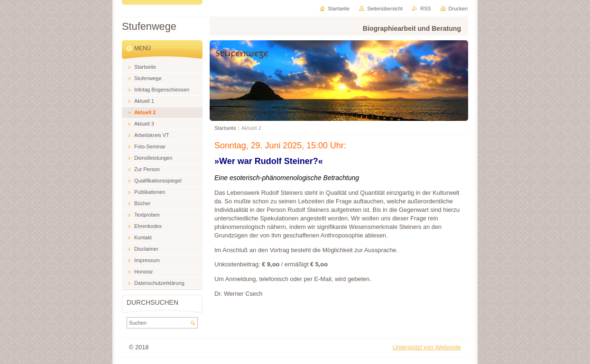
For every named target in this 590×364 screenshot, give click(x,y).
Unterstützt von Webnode (427, 347)
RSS (425, 9)
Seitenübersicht (385, 9)
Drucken (458, 9)
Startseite (225, 128)
